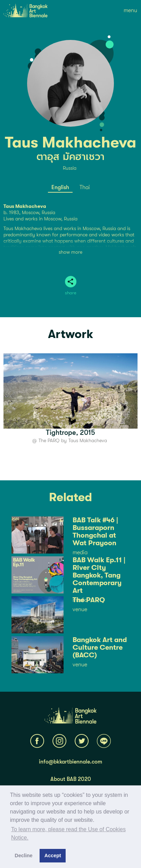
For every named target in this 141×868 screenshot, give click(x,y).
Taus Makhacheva (88, 440)
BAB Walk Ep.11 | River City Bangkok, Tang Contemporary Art (99, 575)
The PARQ (49, 440)
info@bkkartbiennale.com (70, 762)
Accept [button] (53, 856)
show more (70, 252)
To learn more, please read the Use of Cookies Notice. (68, 833)
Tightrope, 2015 (70, 433)
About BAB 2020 (71, 779)
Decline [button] (23, 856)
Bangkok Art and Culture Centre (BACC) (100, 648)
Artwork (71, 334)
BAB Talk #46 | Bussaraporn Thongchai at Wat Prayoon (95, 532)
